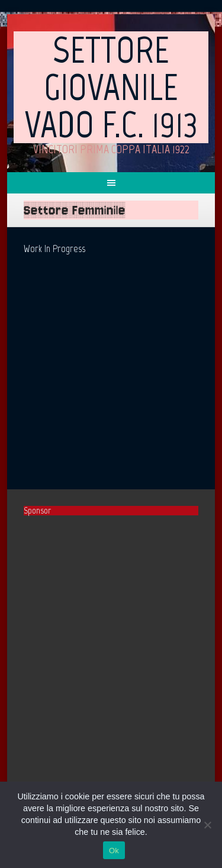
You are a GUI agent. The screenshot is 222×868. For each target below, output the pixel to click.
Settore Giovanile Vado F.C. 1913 (111, 87)
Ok (114, 851)
